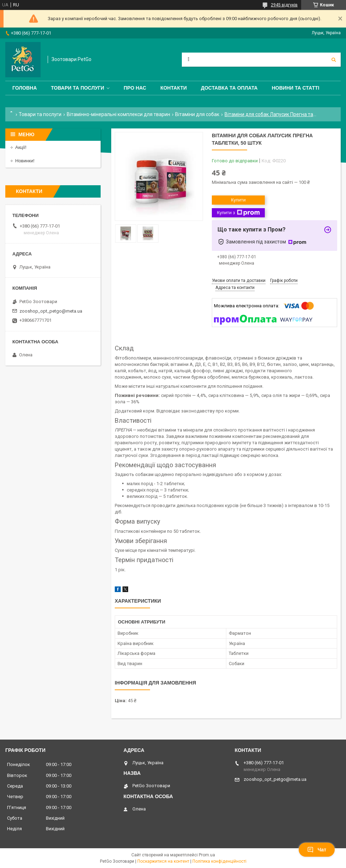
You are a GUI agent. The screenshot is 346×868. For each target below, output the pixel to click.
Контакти (174, 88)
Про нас (135, 88)
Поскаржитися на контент (163, 861)
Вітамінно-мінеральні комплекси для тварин (118, 114)
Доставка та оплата (229, 88)
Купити (238, 200)
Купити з (238, 213)
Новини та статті (296, 88)
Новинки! (25, 161)
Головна (25, 88)
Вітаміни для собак (197, 114)
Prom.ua (207, 855)
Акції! (21, 147)
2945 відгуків (284, 5)
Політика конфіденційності (219, 861)
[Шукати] (334, 60)
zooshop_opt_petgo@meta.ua (51, 311)
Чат (317, 850)
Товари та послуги (77, 88)
